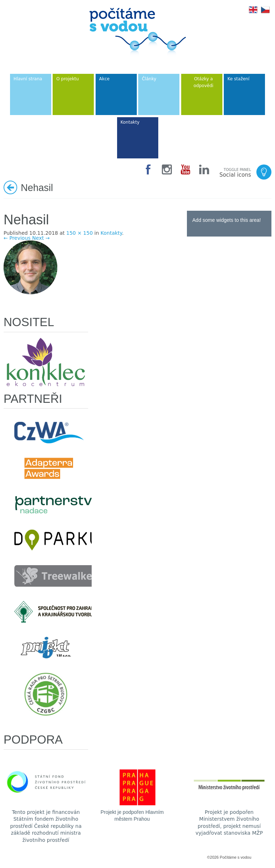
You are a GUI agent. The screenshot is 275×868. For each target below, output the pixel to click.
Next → (41, 238)
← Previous (17, 238)
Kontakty (111, 233)
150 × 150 (79, 233)
